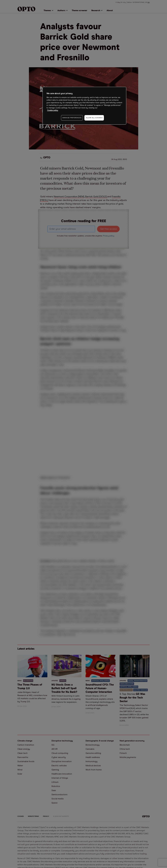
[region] (84, 106)
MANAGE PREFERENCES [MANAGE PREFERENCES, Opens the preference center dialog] (72, 118)
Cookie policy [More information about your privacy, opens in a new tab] (53, 110)
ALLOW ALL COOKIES (94, 118)
